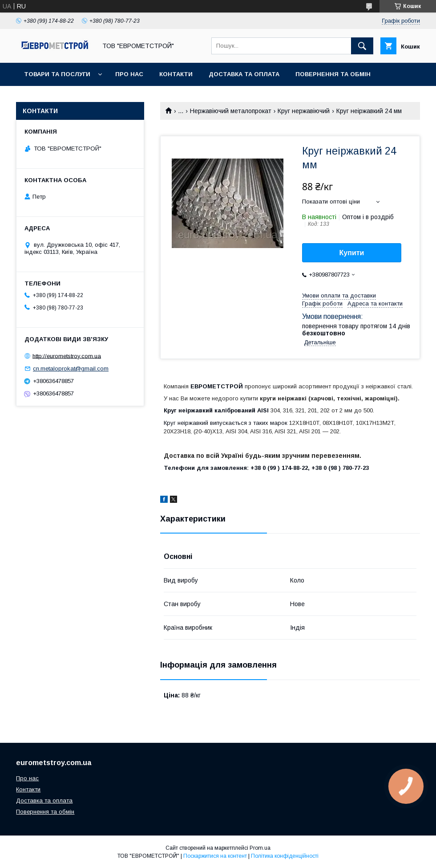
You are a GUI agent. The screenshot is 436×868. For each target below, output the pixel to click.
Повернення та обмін (333, 74)
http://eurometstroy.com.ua (67, 356)
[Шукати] (362, 46)
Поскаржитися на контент (215, 856)
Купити (352, 253)
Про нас (129, 74)
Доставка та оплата (244, 74)
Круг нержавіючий (304, 111)
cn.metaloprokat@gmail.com (71, 369)
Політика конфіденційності (285, 856)
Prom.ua (260, 848)
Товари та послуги (57, 74)
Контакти (176, 74)
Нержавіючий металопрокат (231, 111)
